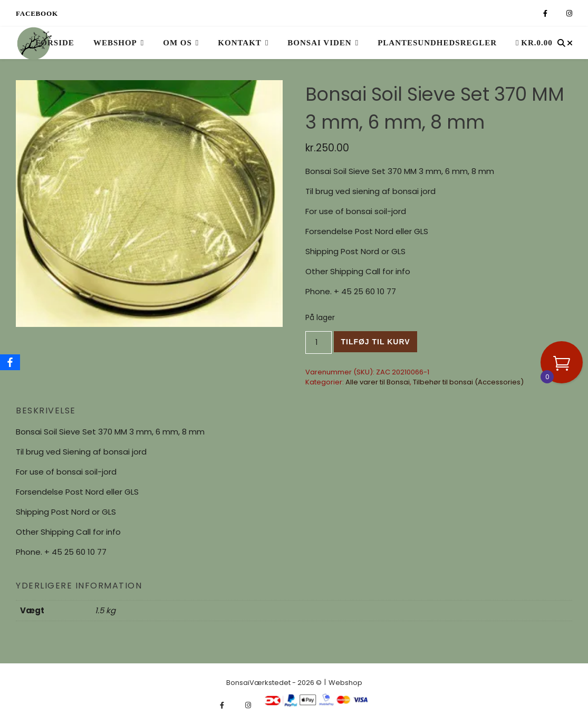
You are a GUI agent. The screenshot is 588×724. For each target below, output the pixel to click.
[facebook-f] (546, 13)
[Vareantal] (319, 342)
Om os (177, 43)
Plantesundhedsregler (437, 43)
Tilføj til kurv (375, 342)
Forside (55, 43)
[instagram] (569, 13)
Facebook (37, 13)
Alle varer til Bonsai (378, 382)
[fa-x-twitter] (558, 13)
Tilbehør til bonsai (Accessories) (468, 382)
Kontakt (240, 43)
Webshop (115, 43)
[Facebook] (10, 362)
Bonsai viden (319, 43)
